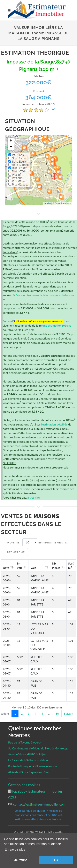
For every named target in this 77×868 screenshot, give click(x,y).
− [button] (11, 147)
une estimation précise (57, 325)
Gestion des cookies (24, 785)
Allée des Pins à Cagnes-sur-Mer (29, 772)
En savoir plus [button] (15, 849)
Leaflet (47, 203)
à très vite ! (34, 497)
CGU (12, 798)
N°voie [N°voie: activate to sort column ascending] (20, 566)
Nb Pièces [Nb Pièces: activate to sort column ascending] (56, 566)
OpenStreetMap (63, 203)
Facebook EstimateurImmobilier (37, 791)
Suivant (69, 714)
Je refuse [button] (21, 860)
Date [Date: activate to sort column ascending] (6, 568)
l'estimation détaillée (54, 424)
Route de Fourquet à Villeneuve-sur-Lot (33, 766)
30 (57, 714)
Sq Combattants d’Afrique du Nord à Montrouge (38, 748)
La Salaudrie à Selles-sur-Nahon (28, 760)
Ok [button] (56, 860)
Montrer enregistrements (37, 542)
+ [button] (11, 141)
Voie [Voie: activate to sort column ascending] (33, 568)
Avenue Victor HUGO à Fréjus (27, 754)
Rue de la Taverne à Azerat (25, 742)
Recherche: (40, 552)
